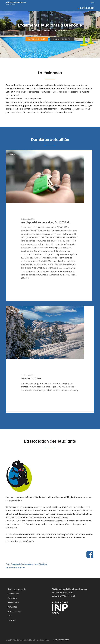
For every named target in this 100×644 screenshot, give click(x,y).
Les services (13, 594)
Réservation (13, 602)
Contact (12, 620)
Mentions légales (61, 640)
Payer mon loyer (37, 39)
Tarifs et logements (17, 589)
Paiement (12, 598)
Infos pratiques (15, 611)
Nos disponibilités (62, 39)
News (12, 154)
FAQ (10, 616)
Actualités (12, 607)
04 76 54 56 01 (87, 8)
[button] (93, 3)
